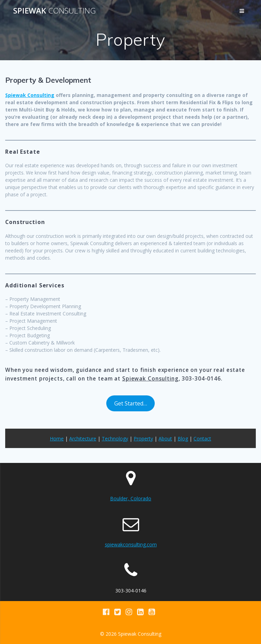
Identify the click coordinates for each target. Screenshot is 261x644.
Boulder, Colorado (131, 498)
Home (57, 439)
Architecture (83, 439)
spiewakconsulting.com (131, 544)
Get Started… (131, 403)
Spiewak (55, 11)
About (165, 439)
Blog (183, 439)
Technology (115, 439)
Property (143, 439)
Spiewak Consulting (30, 95)
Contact (202, 439)
